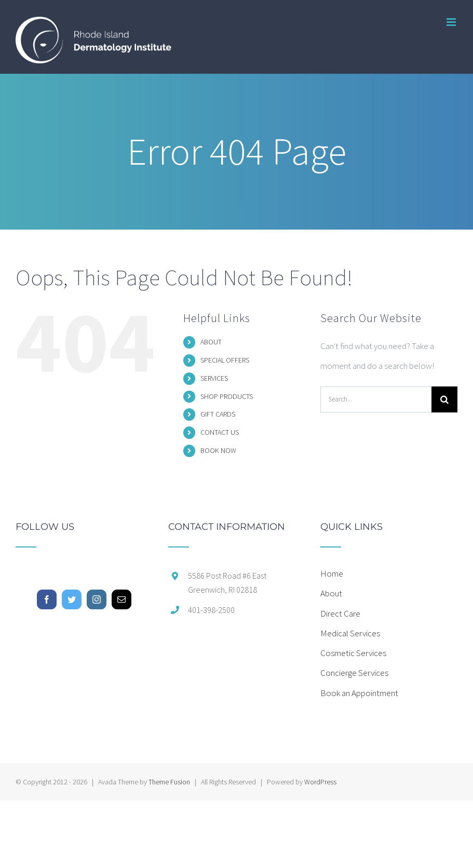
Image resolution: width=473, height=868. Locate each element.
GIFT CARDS (218, 414)
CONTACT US (220, 432)
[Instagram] (97, 599)
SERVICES (214, 378)
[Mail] (121, 599)
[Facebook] (47, 599)
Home (332, 573)
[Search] (444, 399)
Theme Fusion (169, 782)
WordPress (320, 782)
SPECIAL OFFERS (225, 360)
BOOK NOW (218, 450)
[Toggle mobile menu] (452, 22)
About (331, 593)
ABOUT (211, 342)
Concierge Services (354, 673)
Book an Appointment (359, 693)
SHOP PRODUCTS (227, 396)
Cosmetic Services (353, 653)
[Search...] (376, 399)
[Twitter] (72, 599)
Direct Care (340, 613)
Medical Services (350, 633)
